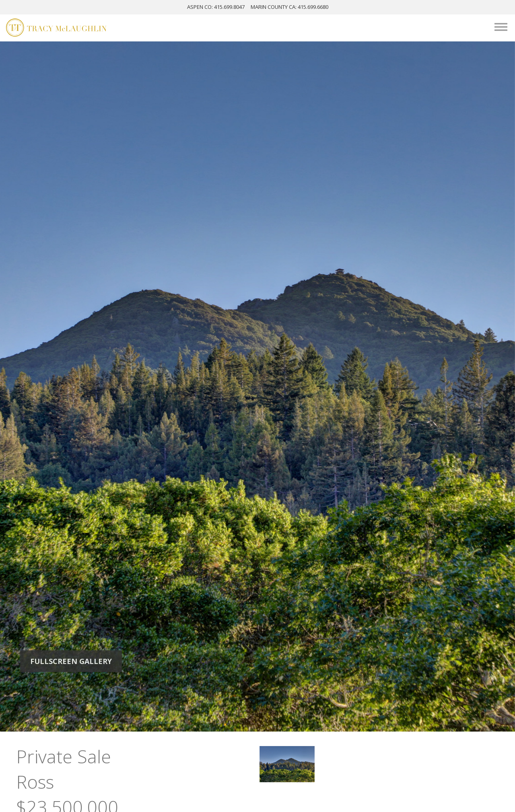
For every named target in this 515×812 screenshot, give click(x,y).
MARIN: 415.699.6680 (289, 7)
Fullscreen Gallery (71, 661)
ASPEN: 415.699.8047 (216, 7)
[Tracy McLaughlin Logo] (56, 29)
